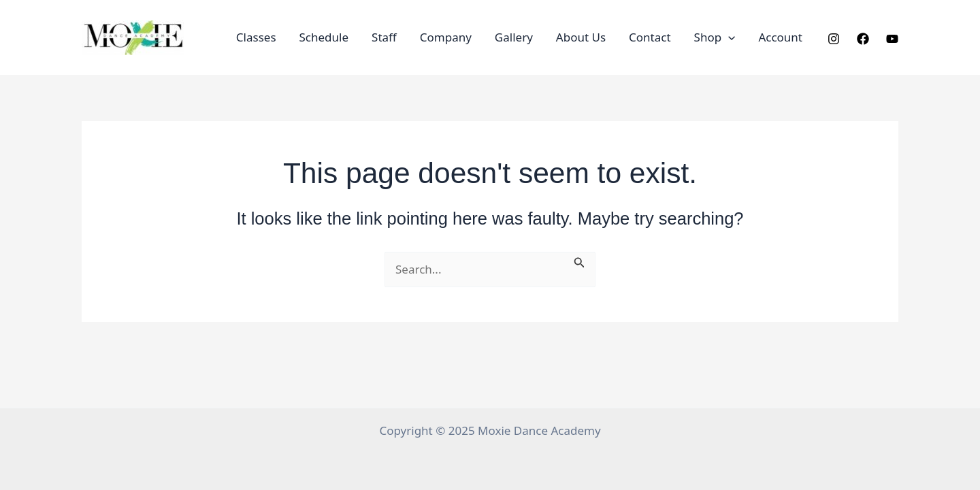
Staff (384, 37)
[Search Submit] (579, 261)
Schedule (324, 37)
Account (780, 37)
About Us (581, 37)
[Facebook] (863, 39)
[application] (728, 37)
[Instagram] (834, 39)
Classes (256, 37)
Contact (650, 37)
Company (446, 37)
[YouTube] (892, 39)
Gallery (514, 37)
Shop (715, 37)
